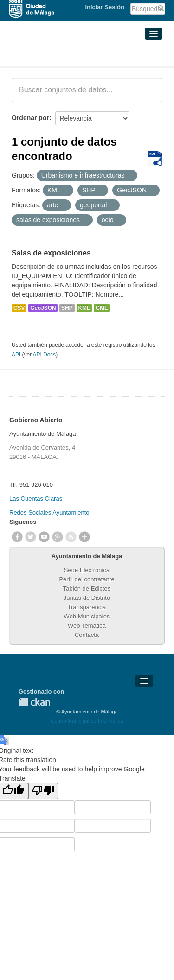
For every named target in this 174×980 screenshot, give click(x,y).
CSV (19, 308)
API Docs (45, 355)
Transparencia (87, 607)
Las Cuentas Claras (36, 499)
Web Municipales (87, 616)
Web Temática (87, 626)
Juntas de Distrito (87, 598)
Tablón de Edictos (87, 589)
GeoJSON (43, 308)
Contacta (87, 635)
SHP (67, 308)
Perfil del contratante (87, 579)
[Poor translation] (43, 791)
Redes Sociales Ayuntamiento (49, 512)
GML (102, 308)
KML (84, 308)
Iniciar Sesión (105, 7)
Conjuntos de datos (53, 55)
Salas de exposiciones (51, 253)
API (16, 355)
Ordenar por (30, 118)
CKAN (34, 702)
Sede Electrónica (87, 570)
